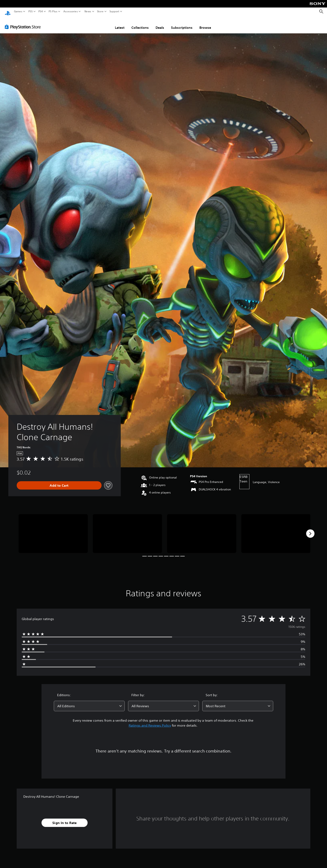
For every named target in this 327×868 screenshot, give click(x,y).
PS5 (31, 11)
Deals (160, 24)
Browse (205, 24)
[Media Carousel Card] (53, 530)
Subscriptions (182, 24)
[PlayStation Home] (8, 12)
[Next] (310, 530)
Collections (140, 24)
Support (114, 11)
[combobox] (89, 702)
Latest (120, 24)
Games (18, 11)
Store (100, 11)
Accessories (71, 11)
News (88, 11)
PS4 (41, 11)
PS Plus (53, 11)
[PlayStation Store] (24, 23)
